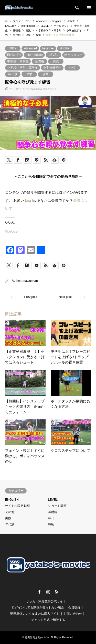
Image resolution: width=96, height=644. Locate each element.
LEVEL (53, 55)
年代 (72, 68)
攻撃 (29, 74)
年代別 (13, 74)
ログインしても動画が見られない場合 (38, 607)
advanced (30, 48)
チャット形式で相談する (48, 620)
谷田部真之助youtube (37, 637)
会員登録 (74, 607)
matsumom (30, 281)
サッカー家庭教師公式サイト (46, 601)
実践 (56, 61)
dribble (65, 48)
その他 (10, 512)
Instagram (48, 592)
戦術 (51, 524)
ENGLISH (14, 55)
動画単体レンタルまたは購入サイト (35, 614)
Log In (30, 200)
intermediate (34, 55)
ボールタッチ (73, 55)
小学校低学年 (52, 68)
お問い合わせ (73, 614)
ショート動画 (57, 506)
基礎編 (39, 61)
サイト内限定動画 (17, 506)
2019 (13, 48)
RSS (57, 592)
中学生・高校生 (18, 61)
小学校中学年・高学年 (23, 68)
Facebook (39, 592)
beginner (48, 48)
